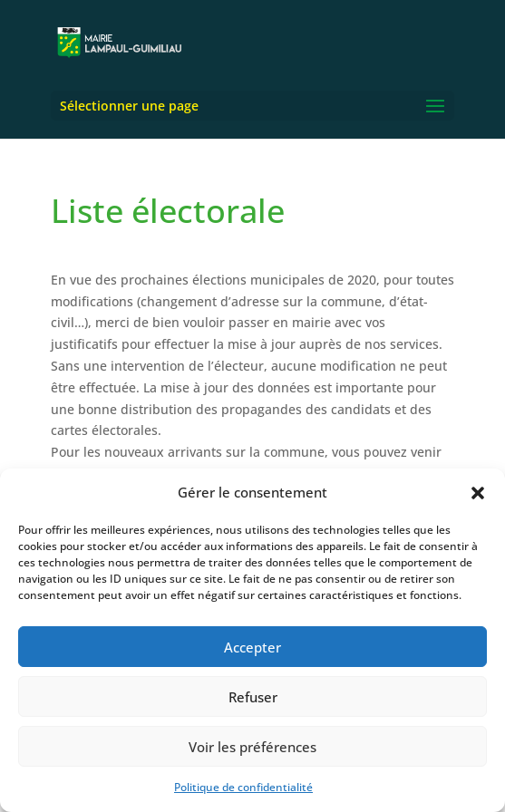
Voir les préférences (252, 747)
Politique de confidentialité (243, 787)
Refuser (253, 697)
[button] (478, 493)
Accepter (252, 647)
